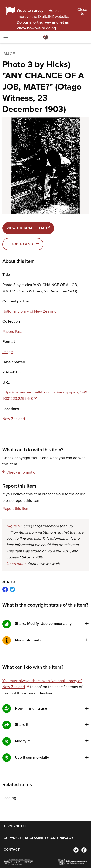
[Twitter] (76, 850)
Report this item (16, 509)
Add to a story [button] (25, 244)
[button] (87, 624)
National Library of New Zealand (29, 311)
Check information (20, 472)
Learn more (16, 564)
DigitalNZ (14, 526)
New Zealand (14, 419)
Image (8, 352)
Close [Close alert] (82, 12)
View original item (28, 228)
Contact (12, 850)
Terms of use (16, 826)
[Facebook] (84, 850)
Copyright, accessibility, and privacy (38, 838)
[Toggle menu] (6, 38)
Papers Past (12, 332)
